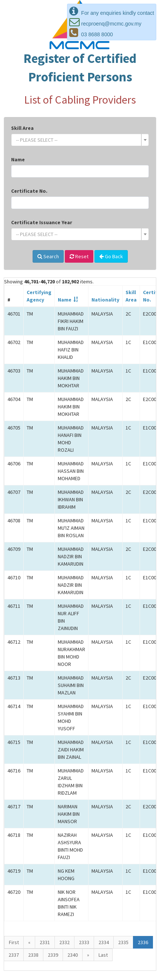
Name (18, 159)
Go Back (111, 256)
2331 (45, 942)
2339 (53, 955)
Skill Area (22, 128)
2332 (64, 942)
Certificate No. (29, 191)
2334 (104, 942)
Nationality (105, 300)
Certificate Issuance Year (42, 222)
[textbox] (78, 140)
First (14, 942)
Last (103, 955)
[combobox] (80, 140)
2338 (33, 955)
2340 (73, 955)
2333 (84, 942)
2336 (143, 942)
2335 (123, 942)
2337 (14, 955)
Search (48, 256)
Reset (79, 256)
